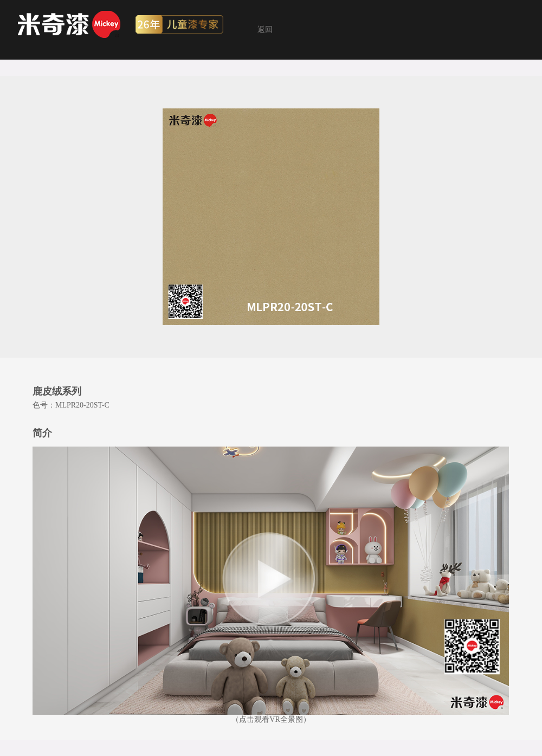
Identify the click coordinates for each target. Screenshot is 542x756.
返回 (265, 30)
